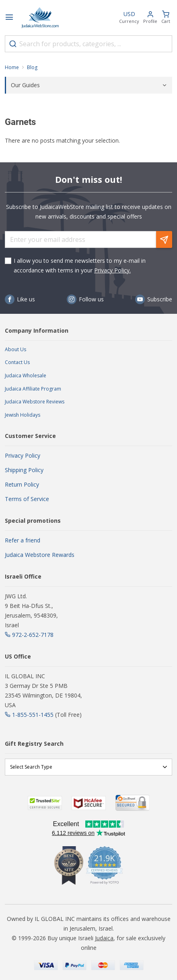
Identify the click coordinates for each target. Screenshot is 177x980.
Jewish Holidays (23, 415)
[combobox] (88, 44)
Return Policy (22, 484)
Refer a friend (23, 540)
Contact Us (17, 362)
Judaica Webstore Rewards (40, 555)
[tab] (88, 85)
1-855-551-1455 (33, 715)
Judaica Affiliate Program (33, 389)
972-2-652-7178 (33, 635)
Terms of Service (27, 499)
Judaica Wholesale (26, 375)
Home (12, 67)
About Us (15, 349)
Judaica (104, 938)
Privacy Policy (23, 455)
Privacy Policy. (112, 270)
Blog (32, 67)
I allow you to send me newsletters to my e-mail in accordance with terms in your (80, 265)
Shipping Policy (24, 470)
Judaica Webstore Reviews (35, 402)
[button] (150, 18)
